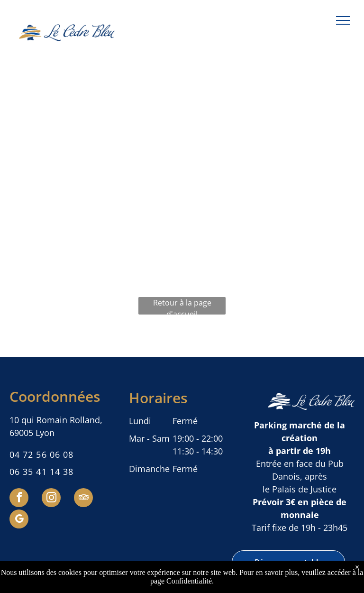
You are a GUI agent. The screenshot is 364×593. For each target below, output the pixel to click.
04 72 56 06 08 (41, 454)
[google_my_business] (19, 520)
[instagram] (51, 499)
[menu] (343, 20)
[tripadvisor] (83, 499)
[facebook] (19, 499)
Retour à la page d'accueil (182, 306)
